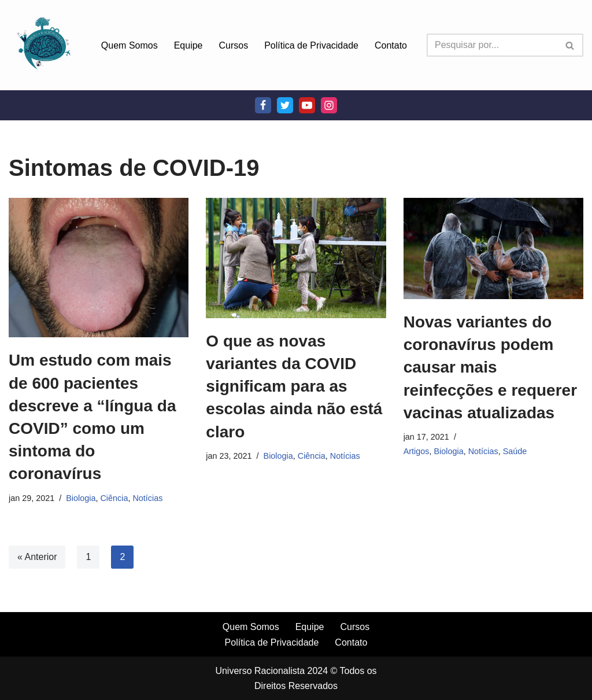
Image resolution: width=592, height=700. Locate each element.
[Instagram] (329, 105)
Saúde (515, 451)
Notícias (147, 498)
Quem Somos (129, 45)
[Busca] (492, 45)
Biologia (81, 498)
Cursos (234, 45)
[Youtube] (307, 105)
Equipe (188, 45)
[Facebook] (263, 105)
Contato (391, 45)
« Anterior (37, 557)
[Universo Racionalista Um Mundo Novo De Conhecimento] (43, 45)
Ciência (114, 498)
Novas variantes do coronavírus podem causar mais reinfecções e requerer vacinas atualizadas (490, 367)
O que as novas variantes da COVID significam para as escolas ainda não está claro (294, 386)
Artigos (417, 451)
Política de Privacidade (311, 45)
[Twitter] (285, 105)
